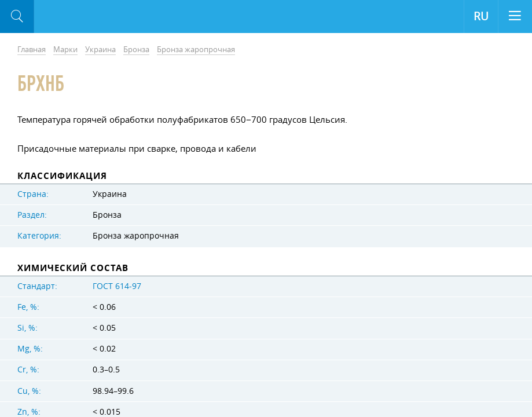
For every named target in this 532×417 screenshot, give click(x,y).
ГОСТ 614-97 (117, 286)
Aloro (82, 17)
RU (481, 16)
